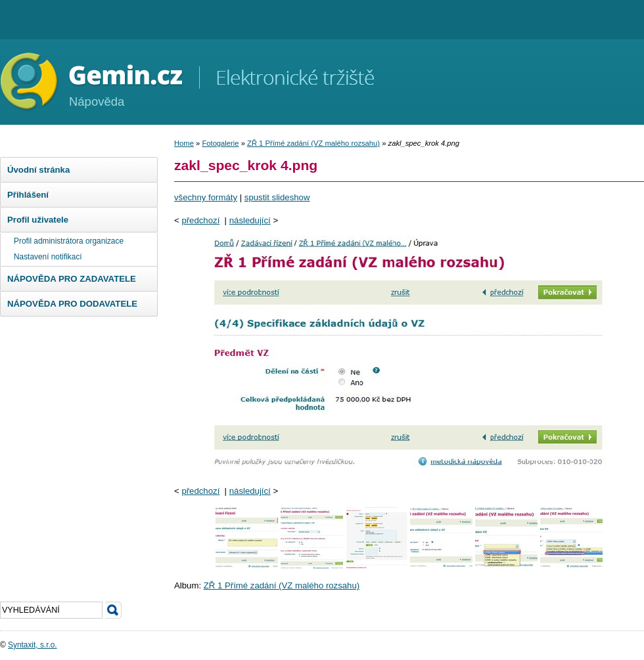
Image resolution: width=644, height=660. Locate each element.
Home (184, 143)
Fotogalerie (220, 143)
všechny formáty (206, 197)
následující (250, 220)
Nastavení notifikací (48, 257)
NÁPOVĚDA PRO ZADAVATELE (72, 279)
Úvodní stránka (38, 170)
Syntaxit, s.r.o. (33, 645)
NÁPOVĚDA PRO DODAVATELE (72, 304)
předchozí (200, 220)
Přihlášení (28, 195)
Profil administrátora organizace (69, 241)
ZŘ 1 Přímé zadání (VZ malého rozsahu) (313, 143)
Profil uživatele (38, 220)
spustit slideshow (277, 197)
